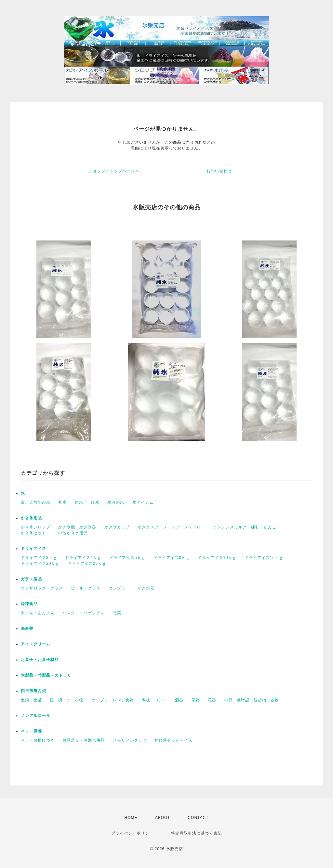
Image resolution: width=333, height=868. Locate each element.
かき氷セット (33, 533)
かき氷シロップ (36, 527)
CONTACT (198, 818)
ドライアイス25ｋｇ (87, 564)
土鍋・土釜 (31, 700)
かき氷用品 (31, 518)
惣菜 (117, 613)
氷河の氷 (116, 502)
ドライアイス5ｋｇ (127, 558)
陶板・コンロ (154, 700)
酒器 (179, 700)
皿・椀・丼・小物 (67, 700)
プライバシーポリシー (132, 833)
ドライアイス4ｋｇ (83, 558)
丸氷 (62, 502)
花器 (212, 700)
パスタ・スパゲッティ (84, 613)
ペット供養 (31, 731)
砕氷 (95, 502)
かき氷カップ (117, 527)
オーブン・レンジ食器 (113, 700)
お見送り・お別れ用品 (84, 740)
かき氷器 (146, 588)
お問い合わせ (219, 171)
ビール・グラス (86, 588)
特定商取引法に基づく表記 (196, 833)
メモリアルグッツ (130, 740)
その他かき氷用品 (71, 533)
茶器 (196, 700)
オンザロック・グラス (42, 588)
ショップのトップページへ (114, 171)
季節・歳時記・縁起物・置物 (252, 700)
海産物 (27, 628)
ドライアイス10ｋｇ (217, 558)
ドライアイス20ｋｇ (40, 564)
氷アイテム (143, 502)
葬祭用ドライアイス (173, 740)
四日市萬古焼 (33, 691)
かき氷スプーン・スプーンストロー (171, 527)
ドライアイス (33, 549)
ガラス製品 (31, 579)
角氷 (79, 502)
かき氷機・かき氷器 (77, 527)
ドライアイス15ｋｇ (264, 558)
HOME (131, 818)
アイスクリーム (36, 644)
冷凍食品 (29, 604)
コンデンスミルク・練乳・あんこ (245, 527)
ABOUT (163, 818)
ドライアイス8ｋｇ (172, 558)
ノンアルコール (36, 716)
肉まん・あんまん (38, 613)
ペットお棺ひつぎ (38, 740)
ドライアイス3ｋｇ (39, 558)
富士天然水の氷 (36, 502)
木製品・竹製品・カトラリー (48, 675)
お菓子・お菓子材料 (40, 660)
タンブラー (119, 588)
